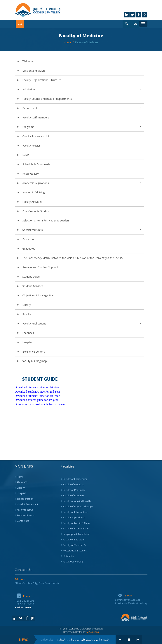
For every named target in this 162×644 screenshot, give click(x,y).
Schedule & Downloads (36, 164)
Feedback (28, 333)
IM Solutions (92, 632)
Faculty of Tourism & (74, 545)
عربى (20, 24)
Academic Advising (34, 192)
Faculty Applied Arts (74, 517)
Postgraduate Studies (75, 551)
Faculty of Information (75, 512)
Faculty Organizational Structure (42, 80)
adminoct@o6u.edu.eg (128, 600)
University (68, 556)
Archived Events (26, 515)
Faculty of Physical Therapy (78, 506)
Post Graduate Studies (36, 211)
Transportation (25, 499)
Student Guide (31, 277)
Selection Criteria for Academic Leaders (46, 220)
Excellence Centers (34, 352)
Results (27, 314)
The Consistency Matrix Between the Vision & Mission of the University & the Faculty (73, 258)
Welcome (28, 61)
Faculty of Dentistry (74, 495)
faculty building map (35, 361)
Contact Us (23, 521)
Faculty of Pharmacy (74, 490)
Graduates (29, 249)
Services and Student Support (40, 267)
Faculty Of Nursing (73, 562)
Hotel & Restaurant (27, 504)
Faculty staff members (36, 117)
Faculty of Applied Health (77, 501)
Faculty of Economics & (76, 528)
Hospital (27, 342)
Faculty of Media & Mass (76, 523)
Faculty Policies (32, 146)
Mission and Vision (34, 71)
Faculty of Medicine (87, 42)
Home (68, 42)
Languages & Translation (77, 534)
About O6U (23, 482)
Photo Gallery (31, 174)
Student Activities (33, 286)
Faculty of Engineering (75, 479)
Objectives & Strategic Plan (39, 295)
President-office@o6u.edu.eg (131, 603)
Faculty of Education (74, 540)
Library (27, 305)
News (26, 155)
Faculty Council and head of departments (47, 99)
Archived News (25, 510)
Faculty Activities (32, 202)
